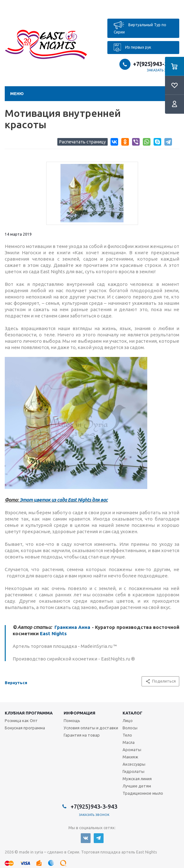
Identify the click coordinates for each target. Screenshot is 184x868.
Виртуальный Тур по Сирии (140, 28)
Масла (129, 742)
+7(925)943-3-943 (156, 64)
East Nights (53, 633)
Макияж (130, 757)
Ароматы (132, 750)
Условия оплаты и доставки (91, 728)
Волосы (130, 728)
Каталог (133, 713)
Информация (79, 713)
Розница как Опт (21, 720)
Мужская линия (137, 779)
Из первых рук (132, 48)
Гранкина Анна (72, 627)
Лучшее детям (137, 786)
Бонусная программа (25, 728)
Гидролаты (133, 771)
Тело (127, 735)
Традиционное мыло (143, 793)
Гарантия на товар (82, 735)
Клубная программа (29, 713)
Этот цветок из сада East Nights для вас (64, 500)
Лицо (128, 720)
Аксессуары (134, 764)
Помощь (72, 720)
